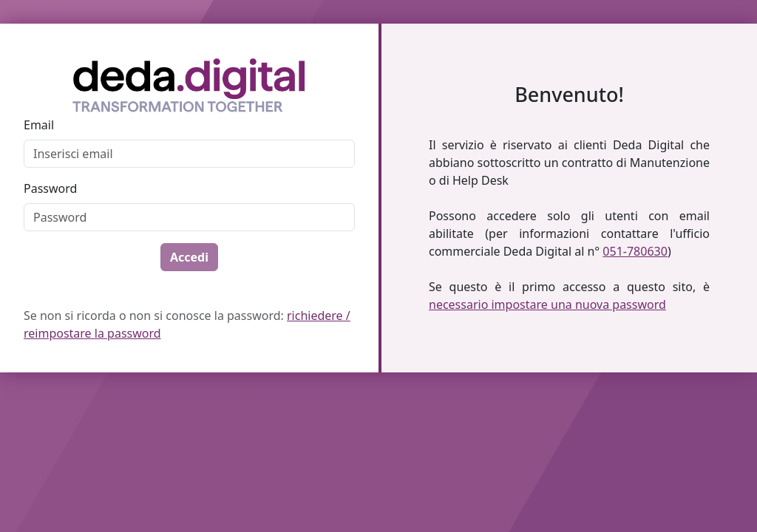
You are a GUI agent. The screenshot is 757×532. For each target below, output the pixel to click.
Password (50, 188)
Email (39, 125)
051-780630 (635, 251)
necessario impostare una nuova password (547, 304)
